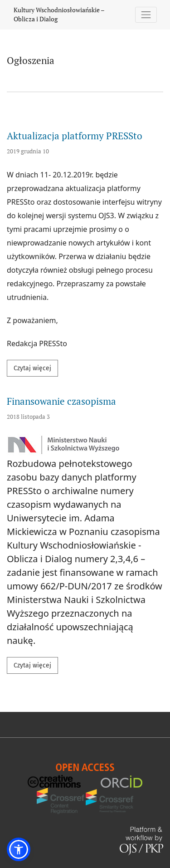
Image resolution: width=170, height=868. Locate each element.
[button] (19, 849)
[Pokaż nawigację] (146, 15)
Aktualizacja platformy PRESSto (75, 136)
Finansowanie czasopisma (61, 401)
